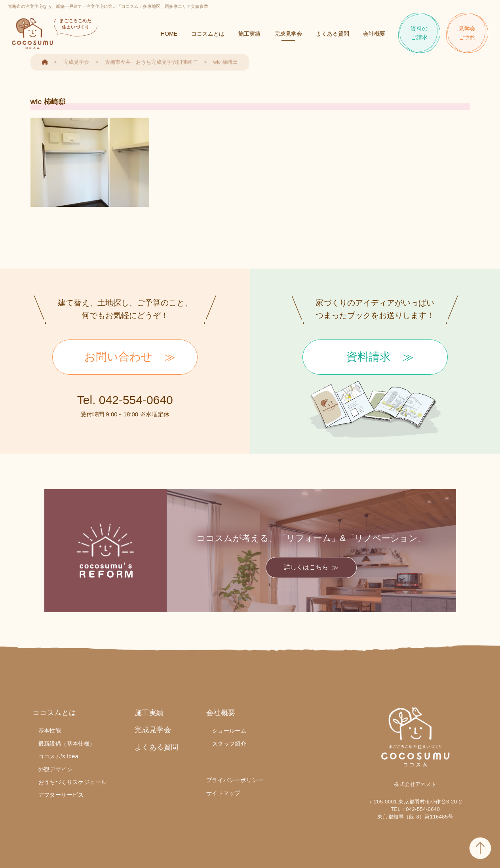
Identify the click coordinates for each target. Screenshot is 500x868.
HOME (169, 34)
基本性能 (50, 731)
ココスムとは (208, 34)
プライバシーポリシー (235, 780)
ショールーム (229, 731)
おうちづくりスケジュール (73, 782)
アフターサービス (61, 795)
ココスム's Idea (58, 756)
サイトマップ (223, 793)
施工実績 (249, 34)
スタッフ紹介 (229, 744)
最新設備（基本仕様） (67, 744)
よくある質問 (333, 34)
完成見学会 (288, 34)
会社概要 (374, 34)
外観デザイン (56, 769)
